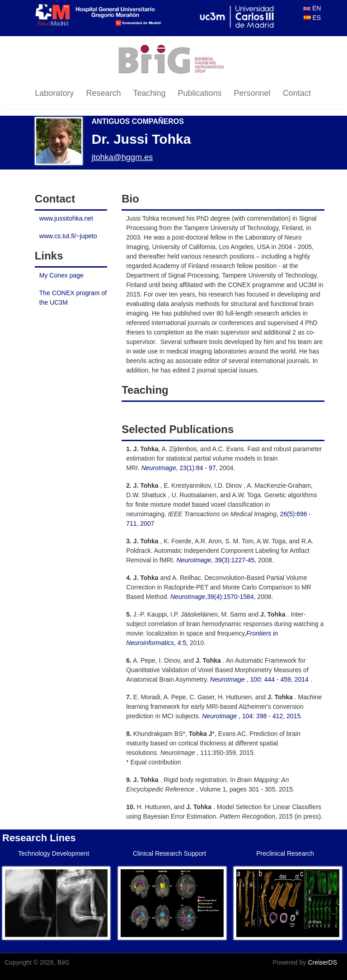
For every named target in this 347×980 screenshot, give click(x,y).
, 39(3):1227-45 (215, 560)
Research (103, 93)
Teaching (149, 93)
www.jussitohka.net (66, 218)
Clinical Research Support (169, 853)
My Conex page (61, 275)
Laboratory (54, 93)
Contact (297, 93)
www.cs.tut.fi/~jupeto (68, 236)
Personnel (252, 93)
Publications (200, 93)
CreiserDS (322, 962)
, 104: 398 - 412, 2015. (252, 716)
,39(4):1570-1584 (212, 597)
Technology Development (54, 853)
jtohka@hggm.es (122, 157)
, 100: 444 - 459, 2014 (260, 679)
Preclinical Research (285, 853)
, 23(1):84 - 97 (178, 468)
